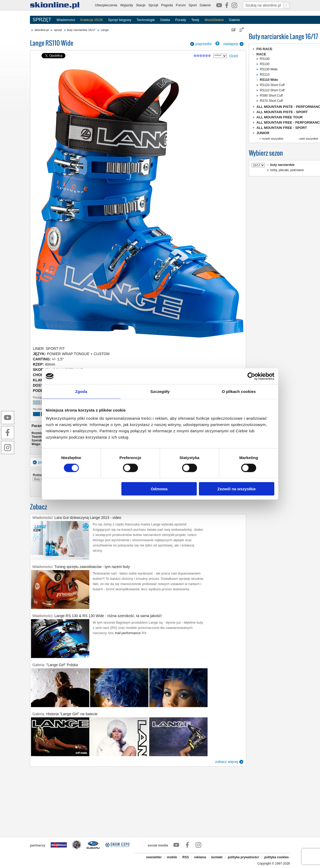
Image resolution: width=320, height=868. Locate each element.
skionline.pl (42, 30)
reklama (200, 857)
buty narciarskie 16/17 (81, 30)
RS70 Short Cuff (271, 101)
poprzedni (204, 44)
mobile (172, 857)
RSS (186, 857)
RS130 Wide (269, 69)
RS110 (265, 75)
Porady (181, 20)
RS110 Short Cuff (272, 90)
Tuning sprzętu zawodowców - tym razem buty (92, 567)
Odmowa (159, 489)
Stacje (141, 5)
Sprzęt (153, 5)
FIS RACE (264, 49)
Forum (181, 5)
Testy (195, 20)
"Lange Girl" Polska (62, 665)
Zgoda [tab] (81, 391)
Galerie (205, 5)
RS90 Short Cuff (271, 96)
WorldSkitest (214, 20)
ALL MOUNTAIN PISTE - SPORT (282, 112)
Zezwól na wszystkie (237, 489)
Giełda (165, 20)
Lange (105, 30)
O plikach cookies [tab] (239, 391)
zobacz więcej (227, 762)
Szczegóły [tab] (160, 391)
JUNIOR (263, 133)
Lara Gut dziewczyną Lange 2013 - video (88, 518)
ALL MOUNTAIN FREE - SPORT (282, 128)
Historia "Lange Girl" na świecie (72, 714)
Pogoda (167, 5)
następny (231, 44)
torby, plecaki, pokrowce (287, 170)
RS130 (265, 64)
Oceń (234, 56)
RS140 (265, 59)
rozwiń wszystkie (272, 139)
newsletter (154, 857)
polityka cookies (277, 857)
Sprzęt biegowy (120, 20)
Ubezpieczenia (106, 5)
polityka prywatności (243, 857)
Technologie (146, 20)
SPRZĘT (42, 20)
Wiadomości (66, 20)
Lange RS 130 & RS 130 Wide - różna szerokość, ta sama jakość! (108, 616)
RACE (261, 54)
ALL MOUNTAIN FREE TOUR (280, 117)
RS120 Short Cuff (272, 85)
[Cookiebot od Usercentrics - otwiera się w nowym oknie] (251, 376)
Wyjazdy (127, 5)
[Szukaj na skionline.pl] (287, 5)
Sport (193, 5)
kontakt (217, 857)
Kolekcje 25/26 (92, 20)
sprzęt (58, 30)
